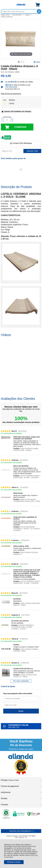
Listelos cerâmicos (7, 17)
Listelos (28, 15)
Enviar (21, 711)
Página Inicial (5, 15)
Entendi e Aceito (14, 862)
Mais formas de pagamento (11, 94)
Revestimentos (17, 15)
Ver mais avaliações (21, 681)
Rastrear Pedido (14, 780)
